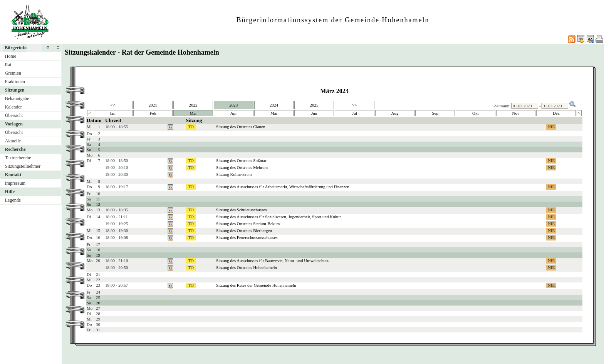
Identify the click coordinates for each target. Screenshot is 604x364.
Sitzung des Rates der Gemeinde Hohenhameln (256, 285)
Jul (355, 113)
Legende (13, 200)
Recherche (15, 149)
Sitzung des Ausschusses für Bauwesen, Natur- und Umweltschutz (272, 260)
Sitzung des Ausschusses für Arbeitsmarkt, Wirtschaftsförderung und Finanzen (283, 187)
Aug (395, 113)
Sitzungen (15, 90)
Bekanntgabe (17, 99)
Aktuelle (13, 141)
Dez (556, 113)
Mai (274, 113)
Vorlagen (14, 124)
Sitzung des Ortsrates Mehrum (242, 167)
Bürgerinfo (16, 48)
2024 (274, 105)
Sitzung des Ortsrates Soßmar (241, 160)
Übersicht (14, 115)
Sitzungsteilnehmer (23, 166)
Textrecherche (18, 158)
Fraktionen (15, 82)
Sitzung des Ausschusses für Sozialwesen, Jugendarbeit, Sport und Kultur (279, 217)
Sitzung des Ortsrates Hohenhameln (247, 267)
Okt (476, 113)
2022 (193, 105)
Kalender (13, 107)
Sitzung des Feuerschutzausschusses (247, 237)
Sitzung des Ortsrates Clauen (241, 127)
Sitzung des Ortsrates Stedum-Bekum (248, 224)
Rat (8, 65)
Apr (234, 113)
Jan (113, 113)
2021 (153, 105)
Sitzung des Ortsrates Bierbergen (244, 230)
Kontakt (13, 175)
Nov (516, 113)
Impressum (15, 183)
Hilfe (10, 192)
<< (112, 105)
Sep (435, 113)
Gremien (13, 73)
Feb (153, 113)
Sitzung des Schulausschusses (241, 210)
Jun (314, 113)
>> (354, 105)
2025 (314, 105)
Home (11, 56)
